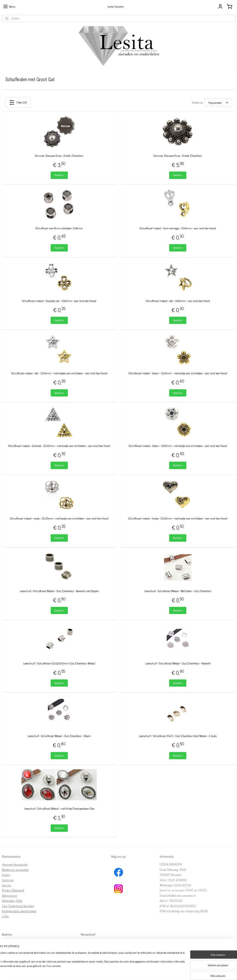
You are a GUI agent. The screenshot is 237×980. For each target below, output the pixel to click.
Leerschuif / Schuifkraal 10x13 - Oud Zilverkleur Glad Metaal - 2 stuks (178, 736)
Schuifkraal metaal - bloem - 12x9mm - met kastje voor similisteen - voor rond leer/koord (178, 373)
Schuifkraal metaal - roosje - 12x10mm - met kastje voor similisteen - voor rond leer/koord (59, 518)
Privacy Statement (13, 890)
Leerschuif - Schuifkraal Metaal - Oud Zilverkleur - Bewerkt (178, 663)
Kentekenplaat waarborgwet (19, 911)
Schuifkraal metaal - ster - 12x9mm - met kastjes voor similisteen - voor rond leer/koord (59, 373)
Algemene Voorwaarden (15, 864)
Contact (6, 875)
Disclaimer (8, 880)
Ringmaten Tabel (12, 900)
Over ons (6, 885)
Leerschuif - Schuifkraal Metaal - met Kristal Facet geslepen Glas (59, 808)
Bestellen (59, 175)
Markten (7, 942)
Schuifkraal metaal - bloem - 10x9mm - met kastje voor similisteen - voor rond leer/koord (178, 446)
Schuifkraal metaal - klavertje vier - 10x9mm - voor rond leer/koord (59, 301)
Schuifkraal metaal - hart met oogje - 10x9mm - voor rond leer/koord (178, 228)
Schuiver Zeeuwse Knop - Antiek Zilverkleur (59, 156)
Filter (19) (18, 102)
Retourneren (9, 895)
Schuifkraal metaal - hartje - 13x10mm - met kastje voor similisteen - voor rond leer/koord (178, 518)
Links (5, 916)
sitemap (107, 971)
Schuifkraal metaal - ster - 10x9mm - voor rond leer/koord (178, 301)
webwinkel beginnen (127, 971)
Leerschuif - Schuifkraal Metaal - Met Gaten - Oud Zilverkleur (178, 591)
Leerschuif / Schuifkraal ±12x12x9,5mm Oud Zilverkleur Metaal (59, 663)
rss (114, 971)
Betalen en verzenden (15, 869)
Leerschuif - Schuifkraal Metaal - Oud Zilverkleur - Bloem (59, 736)
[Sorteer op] (218, 102)
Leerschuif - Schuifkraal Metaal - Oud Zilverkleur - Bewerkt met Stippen (59, 591)
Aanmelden (91, 953)
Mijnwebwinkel (158, 971)
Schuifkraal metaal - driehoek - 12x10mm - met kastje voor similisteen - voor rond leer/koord (59, 446)
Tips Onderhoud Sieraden (18, 906)
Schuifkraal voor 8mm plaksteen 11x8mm (59, 228)
